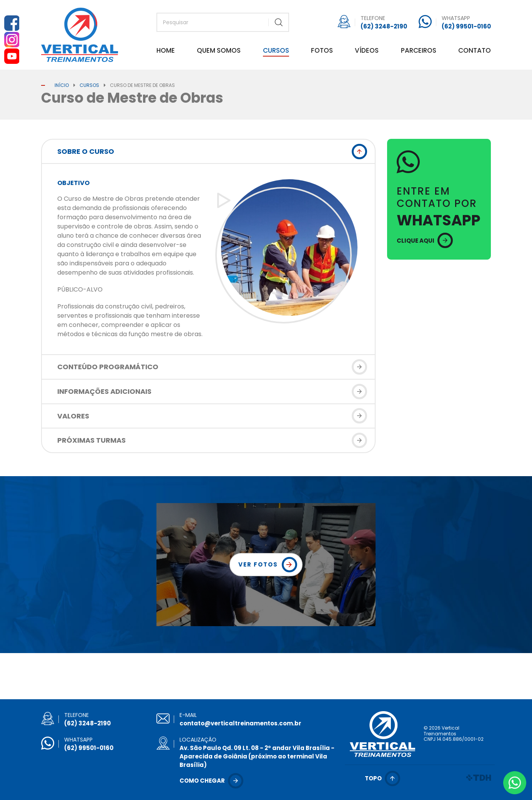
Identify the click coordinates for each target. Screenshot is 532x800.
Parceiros (419, 51)
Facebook (12, 23)
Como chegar (202, 781)
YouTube (12, 56)
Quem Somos (219, 51)
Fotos (322, 51)
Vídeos (367, 51)
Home (166, 51)
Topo (373, 778)
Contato (475, 51)
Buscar (278, 22)
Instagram (12, 40)
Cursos (276, 51)
